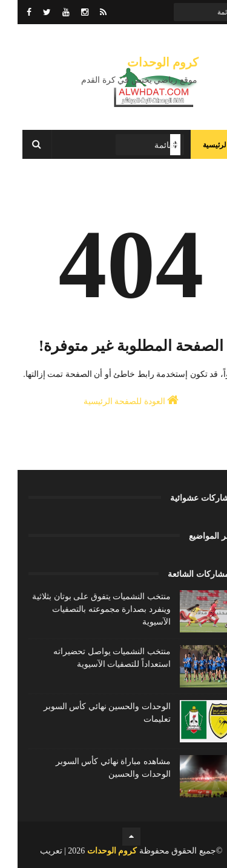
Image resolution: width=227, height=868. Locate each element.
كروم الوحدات (145, 62)
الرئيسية (198, 145)
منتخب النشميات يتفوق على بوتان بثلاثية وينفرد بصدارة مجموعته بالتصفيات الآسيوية (84, 609)
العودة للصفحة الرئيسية (114, 400)
